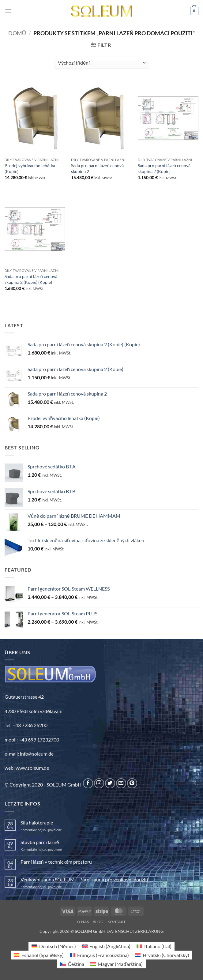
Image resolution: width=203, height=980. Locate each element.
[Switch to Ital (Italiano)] (154, 946)
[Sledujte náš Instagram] (99, 783)
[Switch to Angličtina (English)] (106, 946)
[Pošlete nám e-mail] (121, 783)
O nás (83, 922)
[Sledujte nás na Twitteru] (110, 783)
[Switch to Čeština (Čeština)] (72, 964)
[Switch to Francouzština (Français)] (99, 955)
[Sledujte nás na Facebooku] (88, 783)
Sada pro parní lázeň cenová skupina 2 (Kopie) (164, 168)
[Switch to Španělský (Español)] (39, 955)
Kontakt (117, 922)
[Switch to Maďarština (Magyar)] (117, 964)
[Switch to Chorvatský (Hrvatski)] (162, 955)
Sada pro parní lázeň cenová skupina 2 (97, 168)
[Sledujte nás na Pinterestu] (132, 783)
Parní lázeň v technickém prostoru (56, 862)
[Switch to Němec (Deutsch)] (54, 946)
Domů (17, 33)
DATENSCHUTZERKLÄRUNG (135, 931)
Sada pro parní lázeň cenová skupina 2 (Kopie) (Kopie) (31, 279)
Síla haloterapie (37, 822)
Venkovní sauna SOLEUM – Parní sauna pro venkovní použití (84, 879)
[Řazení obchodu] (102, 63)
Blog (98, 922)
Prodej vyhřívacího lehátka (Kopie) (30, 168)
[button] (8, 11)
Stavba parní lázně (40, 842)
